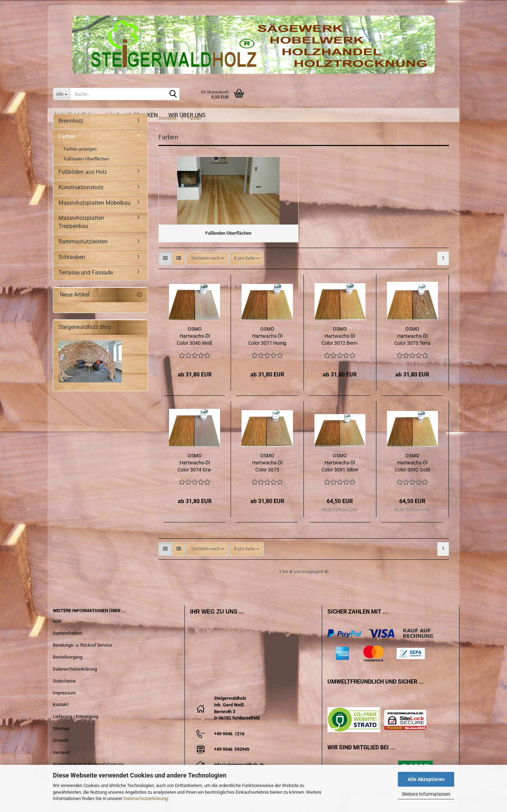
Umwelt (60, 743)
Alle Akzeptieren (426, 779)
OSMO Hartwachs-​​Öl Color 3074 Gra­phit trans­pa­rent (195, 465)
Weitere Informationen (426, 794)
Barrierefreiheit (68, 635)
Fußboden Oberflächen (86, 159)
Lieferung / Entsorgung (76, 719)
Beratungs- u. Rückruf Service (82, 647)
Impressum (64, 695)
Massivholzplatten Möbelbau (95, 203)
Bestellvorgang (68, 659)
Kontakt (61, 707)
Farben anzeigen (80, 149)
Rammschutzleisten (83, 242)
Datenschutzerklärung (146, 798)
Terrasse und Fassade (86, 272)
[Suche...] (61, 94)
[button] (372, 7)
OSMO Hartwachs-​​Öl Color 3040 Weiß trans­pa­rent (195, 338)
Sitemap (61, 731)
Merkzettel (441, 9)
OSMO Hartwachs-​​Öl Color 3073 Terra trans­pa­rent (412, 338)
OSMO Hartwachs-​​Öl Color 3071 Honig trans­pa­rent (267, 338)
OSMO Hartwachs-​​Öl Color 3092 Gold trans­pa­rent (412, 465)
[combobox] (208, 261)
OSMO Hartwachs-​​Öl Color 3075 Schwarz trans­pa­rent (267, 465)
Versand (61, 754)
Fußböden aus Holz (83, 172)
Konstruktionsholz (81, 187)
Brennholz (71, 121)
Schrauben (72, 257)
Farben (67, 136)
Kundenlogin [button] (403, 9)
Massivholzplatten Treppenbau (81, 222)
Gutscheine (64, 683)
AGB (57, 623)
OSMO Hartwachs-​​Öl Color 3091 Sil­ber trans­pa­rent (340, 465)
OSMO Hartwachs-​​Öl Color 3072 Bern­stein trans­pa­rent (340, 338)
